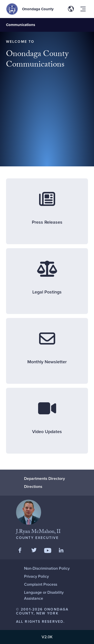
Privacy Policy (36, 576)
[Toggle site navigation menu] (83, 9)
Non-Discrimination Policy (47, 568)
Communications (21, 25)
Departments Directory (44, 478)
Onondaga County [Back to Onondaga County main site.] (38, 9)
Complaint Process (41, 584)
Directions (33, 487)
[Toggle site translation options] (71, 9)
